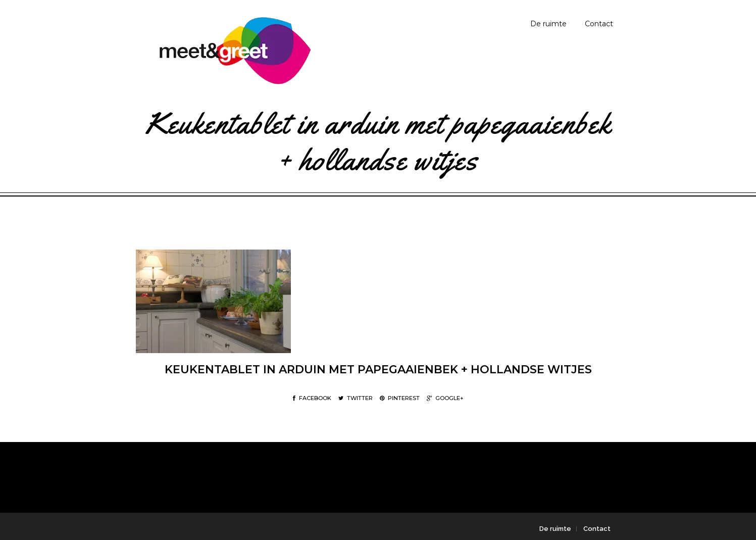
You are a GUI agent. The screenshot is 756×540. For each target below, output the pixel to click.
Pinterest (400, 398)
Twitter (356, 398)
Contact (599, 24)
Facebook (312, 398)
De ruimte (548, 24)
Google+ (445, 398)
